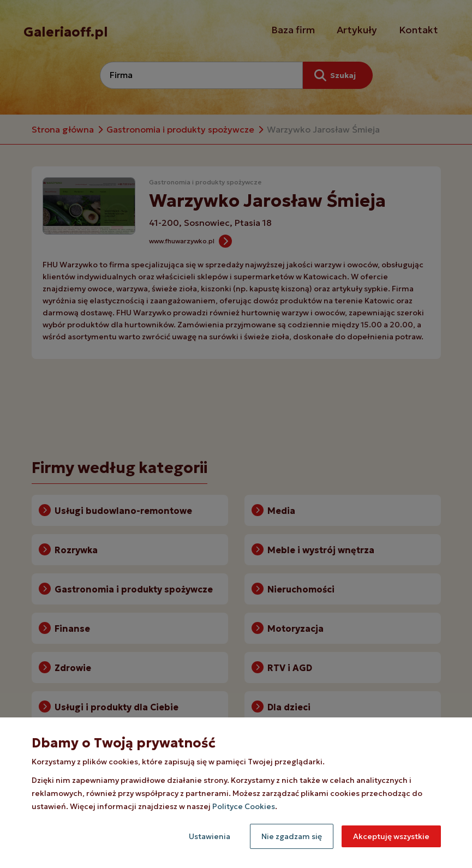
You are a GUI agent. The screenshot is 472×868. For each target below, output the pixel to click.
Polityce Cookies (244, 806)
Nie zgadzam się (292, 836)
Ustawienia (210, 836)
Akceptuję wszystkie (391, 836)
